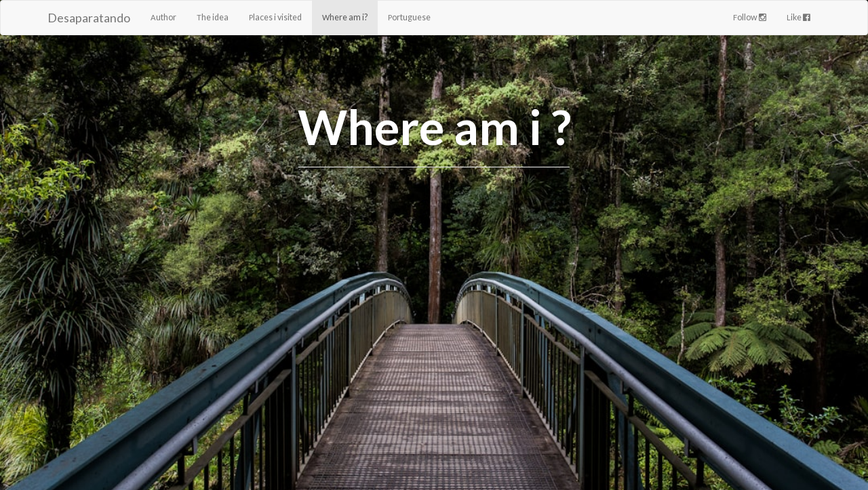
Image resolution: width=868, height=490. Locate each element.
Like (798, 17)
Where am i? (345, 17)
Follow (750, 17)
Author (163, 17)
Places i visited (275, 17)
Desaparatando (89, 18)
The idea (213, 17)
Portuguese (409, 17)
